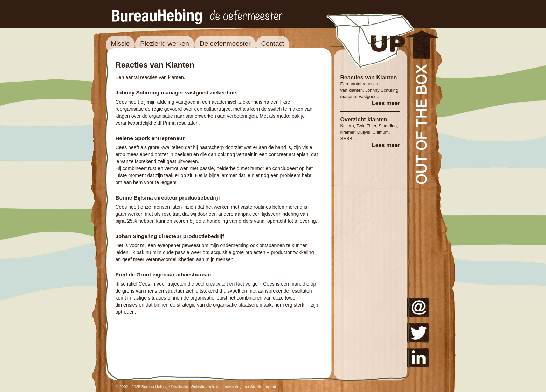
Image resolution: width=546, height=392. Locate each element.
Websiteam (201, 387)
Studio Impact (263, 387)
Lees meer (386, 103)
